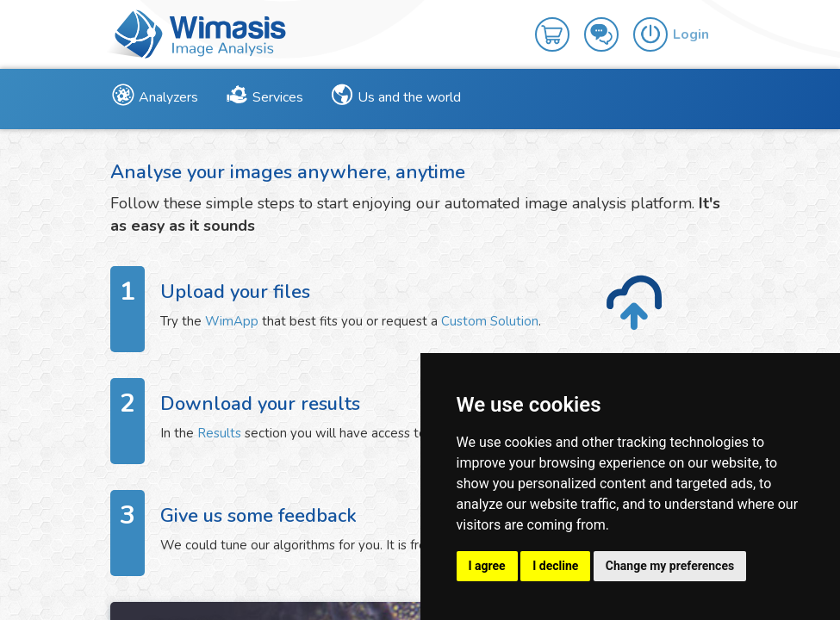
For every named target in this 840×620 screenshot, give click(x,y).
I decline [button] (555, 566)
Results (219, 433)
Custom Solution (490, 321)
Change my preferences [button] (670, 566)
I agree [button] (487, 566)
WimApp (232, 321)
